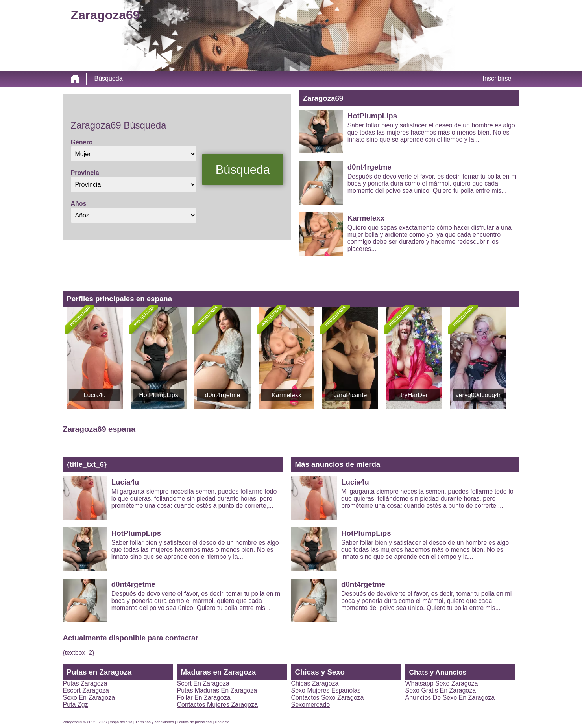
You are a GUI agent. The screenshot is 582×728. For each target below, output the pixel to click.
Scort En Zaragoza (203, 683)
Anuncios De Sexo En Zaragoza (450, 698)
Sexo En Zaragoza (89, 698)
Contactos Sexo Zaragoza (328, 698)
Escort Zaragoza (86, 690)
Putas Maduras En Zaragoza (217, 690)
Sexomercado (311, 705)
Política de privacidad (194, 722)
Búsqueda (109, 78)
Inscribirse (497, 78)
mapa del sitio (121, 722)
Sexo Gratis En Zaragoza (441, 690)
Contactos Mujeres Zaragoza (217, 705)
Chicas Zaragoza (315, 683)
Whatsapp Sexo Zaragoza (442, 683)
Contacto (222, 722)
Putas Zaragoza (85, 683)
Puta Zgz (76, 705)
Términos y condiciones (155, 722)
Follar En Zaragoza (204, 698)
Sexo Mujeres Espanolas (326, 690)
